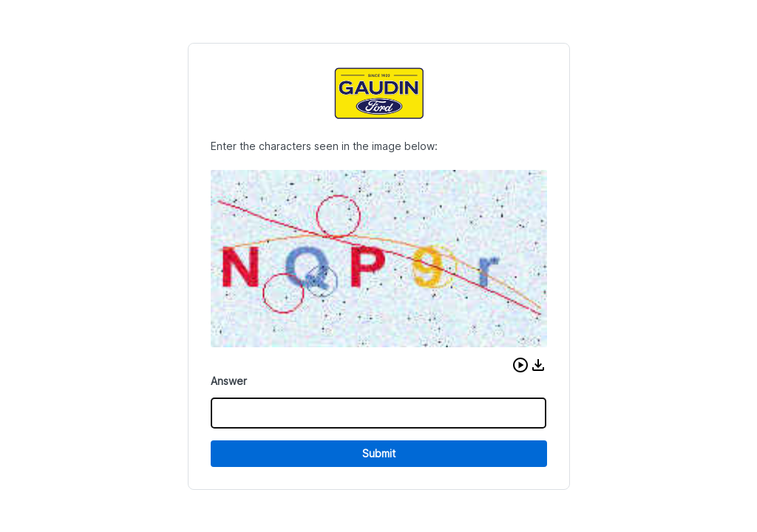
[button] (520, 365)
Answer (229, 381)
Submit (379, 453)
